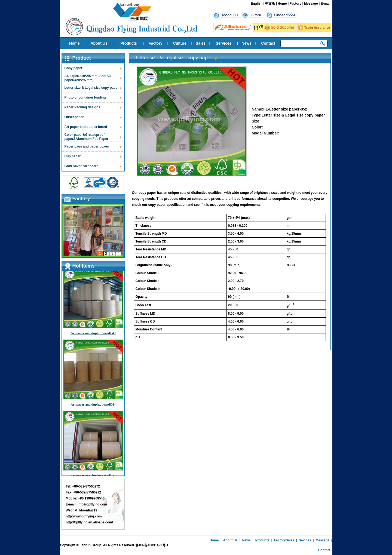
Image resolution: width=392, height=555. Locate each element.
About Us (99, 43)
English (257, 4)
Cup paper (73, 156)
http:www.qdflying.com (84, 516)
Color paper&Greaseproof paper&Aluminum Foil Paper (86, 137)
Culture (180, 43)
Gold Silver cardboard (82, 166)
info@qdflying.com (92, 504)
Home (282, 4)
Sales (201, 43)
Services (224, 43)
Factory (295, 4)
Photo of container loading (85, 97)
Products (129, 43)
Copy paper (73, 68)
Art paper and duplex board (86, 127)
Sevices (305, 540)
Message (311, 4)
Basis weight (146, 218)
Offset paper (74, 117)
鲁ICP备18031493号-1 (152, 545)
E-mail (326, 4)
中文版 (270, 4)
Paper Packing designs (82, 107)
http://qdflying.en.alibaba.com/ (89, 522)
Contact (268, 43)
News (246, 43)
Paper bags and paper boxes (87, 146)
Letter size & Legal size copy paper (92, 88)
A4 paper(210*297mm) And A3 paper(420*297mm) (88, 78)
